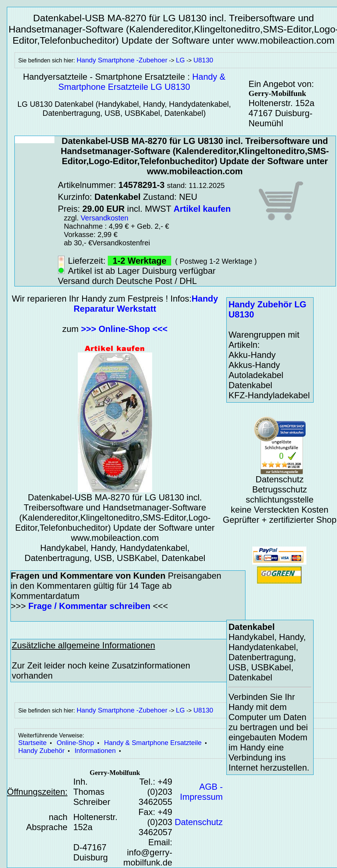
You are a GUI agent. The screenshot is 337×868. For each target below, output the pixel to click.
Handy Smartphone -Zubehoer (122, 60)
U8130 (203, 60)
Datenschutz (199, 822)
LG (180, 60)
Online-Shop (75, 743)
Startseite (33, 743)
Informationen (95, 751)
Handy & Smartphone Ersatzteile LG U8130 (142, 82)
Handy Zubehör (42, 751)
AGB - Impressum (201, 792)
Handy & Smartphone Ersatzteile (153, 743)
